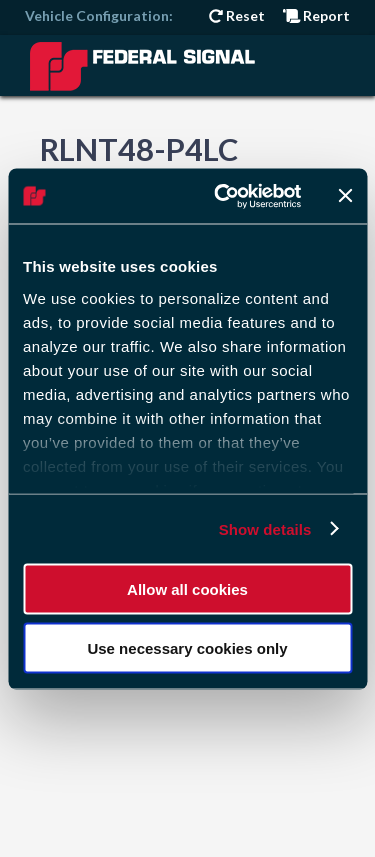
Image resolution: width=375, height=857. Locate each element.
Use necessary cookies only (187, 647)
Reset (237, 15)
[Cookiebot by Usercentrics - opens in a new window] (223, 196)
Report (317, 15)
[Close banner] (345, 196)
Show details (265, 528)
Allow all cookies (187, 589)
